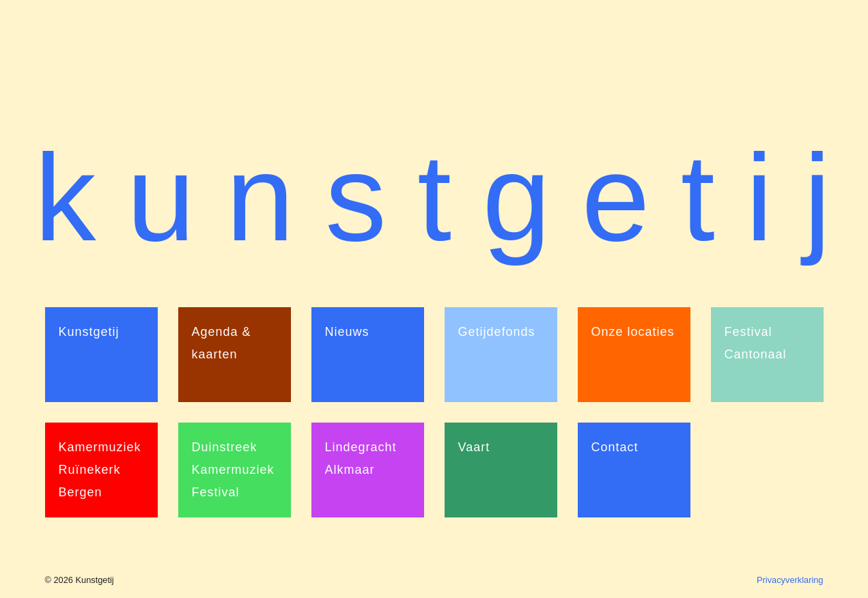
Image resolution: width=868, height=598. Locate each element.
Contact (615, 447)
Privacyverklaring (790, 580)
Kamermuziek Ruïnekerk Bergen (100, 470)
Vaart (474, 447)
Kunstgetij (89, 332)
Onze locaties (633, 332)
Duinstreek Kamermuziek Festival (233, 470)
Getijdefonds (497, 332)
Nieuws (347, 332)
